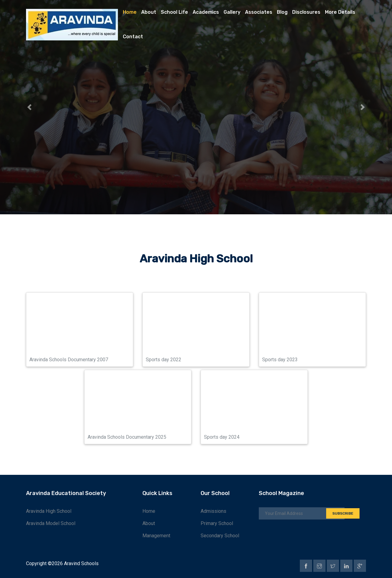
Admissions (213, 511)
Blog (282, 12)
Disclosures (306, 12)
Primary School (217, 523)
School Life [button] (174, 12)
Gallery (232, 12)
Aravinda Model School (51, 523)
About (149, 523)
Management (156, 536)
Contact (133, 37)
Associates (259, 12)
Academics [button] (206, 12)
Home (130, 12)
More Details (340, 12)
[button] (29, 107)
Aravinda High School (49, 511)
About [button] (149, 12)
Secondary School (220, 536)
